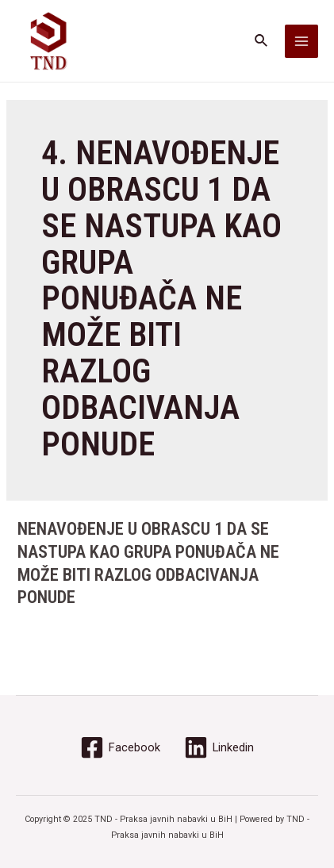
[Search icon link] (262, 41)
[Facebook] (120, 747)
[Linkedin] (219, 747)
